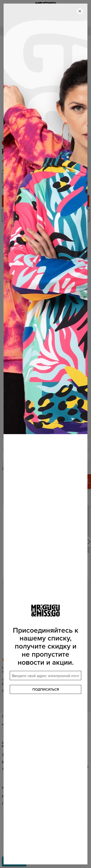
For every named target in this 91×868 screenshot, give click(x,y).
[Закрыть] (80, 11)
